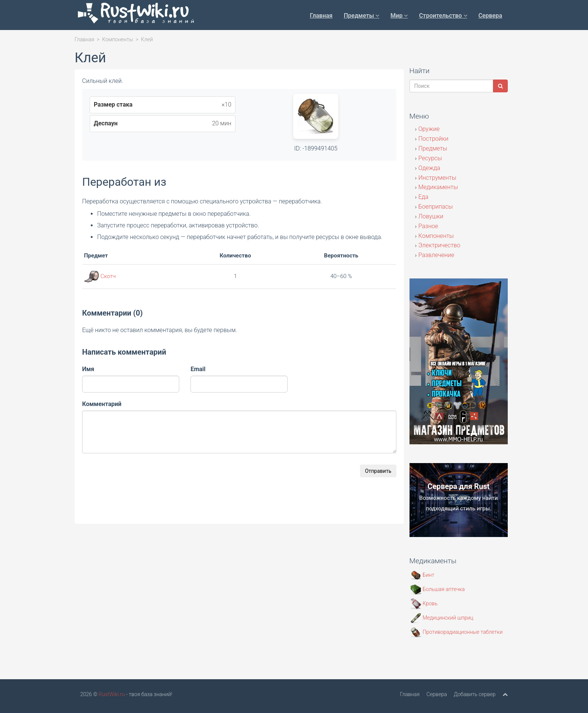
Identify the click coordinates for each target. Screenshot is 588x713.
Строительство (443, 16)
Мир (399, 16)
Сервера (490, 16)
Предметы (362, 16)
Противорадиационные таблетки (457, 632)
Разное (428, 226)
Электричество (439, 245)
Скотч (108, 276)
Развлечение (436, 255)
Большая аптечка (438, 589)
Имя (88, 369)
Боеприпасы (436, 207)
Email (198, 369)
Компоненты (118, 39)
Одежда (429, 168)
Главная (321, 16)
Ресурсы (430, 158)
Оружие (429, 129)
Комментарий (102, 404)
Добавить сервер (475, 694)
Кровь (424, 603)
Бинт (422, 575)
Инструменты (437, 178)
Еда (424, 197)
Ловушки (431, 216)
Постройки (433, 139)
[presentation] (139, 479)
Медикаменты (438, 187)
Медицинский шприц (442, 618)
